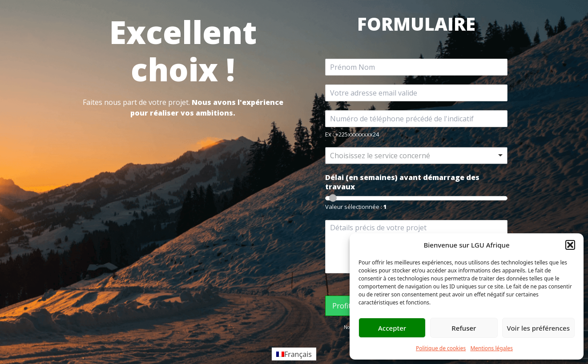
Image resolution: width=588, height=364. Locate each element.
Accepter (392, 328)
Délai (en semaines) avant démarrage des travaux (402, 182)
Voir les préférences (538, 328)
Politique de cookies (441, 348)
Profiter (345, 306)
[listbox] (416, 156)
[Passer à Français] (294, 354)
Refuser (464, 328)
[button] (570, 245)
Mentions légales (491, 348)
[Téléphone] (416, 119)
